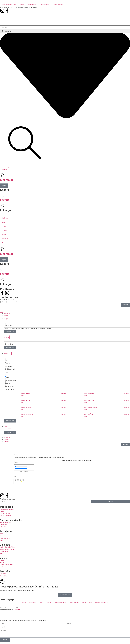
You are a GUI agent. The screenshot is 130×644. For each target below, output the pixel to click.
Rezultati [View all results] (4, 169)
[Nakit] (6, 370)
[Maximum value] (21, 468)
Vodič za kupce (58, 4)
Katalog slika (32, 4)
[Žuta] (22, 480)
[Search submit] (25, 143)
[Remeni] (6, 373)
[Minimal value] (21, 466)
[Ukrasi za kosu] (6, 388)
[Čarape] (6, 362)
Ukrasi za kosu (87, 603)
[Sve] (6, 359)
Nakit (41, 603)
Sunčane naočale (60, 603)
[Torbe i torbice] (6, 385)
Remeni (49, 603)
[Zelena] (17, 480)
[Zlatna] (24, 480)
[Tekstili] (6, 382)
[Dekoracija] (6, 365)
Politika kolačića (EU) (102, 603)
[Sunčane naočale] (6, 379)
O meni (22, 4)
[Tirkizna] (19, 480)
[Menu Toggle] (2, 311)
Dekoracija (33, 603)
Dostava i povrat (45, 4)
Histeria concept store (9, 4)
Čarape (23, 603)
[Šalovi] (6, 376)
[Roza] (20, 480)
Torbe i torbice (74, 603)
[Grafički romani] (6, 368)
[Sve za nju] (6, 324)
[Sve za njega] (6, 343)
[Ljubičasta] (16, 480)
